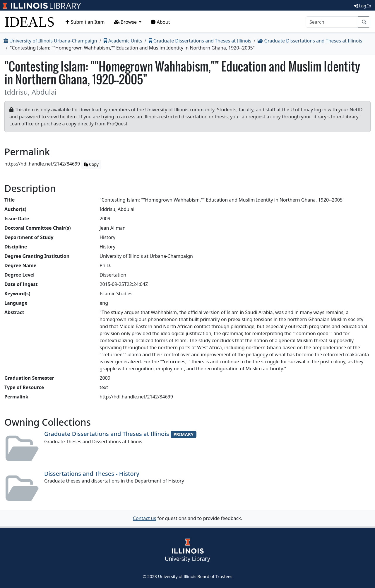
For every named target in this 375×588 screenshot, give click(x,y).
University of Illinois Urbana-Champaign (50, 41)
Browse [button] (126, 22)
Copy (91, 164)
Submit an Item (85, 22)
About (160, 22)
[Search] (332, 22)
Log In (363, 6)
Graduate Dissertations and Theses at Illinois (200, 41)
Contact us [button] (145, 518)
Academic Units (123, 41)
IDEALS (30, 22)
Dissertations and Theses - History (92, 474)
